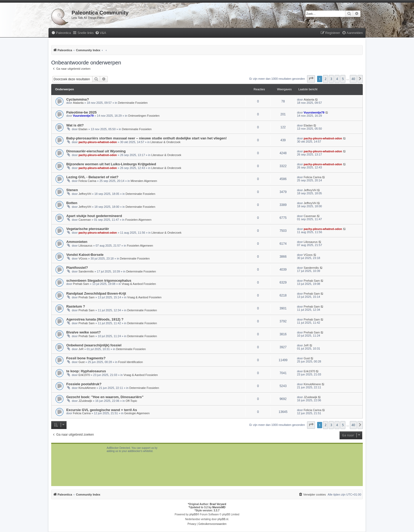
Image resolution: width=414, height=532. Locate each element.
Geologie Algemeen (137, 413)
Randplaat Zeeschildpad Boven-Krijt (96, 293)
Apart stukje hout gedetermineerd (94, 216)
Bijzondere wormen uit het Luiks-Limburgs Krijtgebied (111, 164)
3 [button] (331, 79)
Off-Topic (131, 401)
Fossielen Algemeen (138, 220)
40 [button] (353, 79)
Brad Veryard (218, 504)
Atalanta (78, 103)
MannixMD (219, 507)
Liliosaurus (85, 246)
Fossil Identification (131, 362)
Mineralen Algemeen (144, 181)
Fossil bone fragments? (86, 358)
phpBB (193, 514)
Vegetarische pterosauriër (88, 229)
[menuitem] (61, 33)
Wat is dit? (75, 125)
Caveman (85, 220)
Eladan (83, 129)
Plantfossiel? (77, 268)
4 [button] (337, 79)
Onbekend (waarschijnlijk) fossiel (94, 345)
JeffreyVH (85, 194)
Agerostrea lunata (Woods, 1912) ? (95, 319)
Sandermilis (86, 271)
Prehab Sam (81, 284)
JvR (81, 349)
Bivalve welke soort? (83, 332)
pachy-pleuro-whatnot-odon (98, 142)
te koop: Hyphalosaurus (86, 371)
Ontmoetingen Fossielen (144, 116)
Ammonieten (77, 242)
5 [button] (343, 79)
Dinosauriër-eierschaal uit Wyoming (96, 151)
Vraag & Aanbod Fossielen (139, 284)
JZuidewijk (85, 401)
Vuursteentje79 (83, 116)
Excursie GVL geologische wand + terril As (102, 410)
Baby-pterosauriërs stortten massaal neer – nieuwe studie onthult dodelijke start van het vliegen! (147, 138)
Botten (72, 203)
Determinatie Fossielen (133, 103)
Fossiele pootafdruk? (84, 384)
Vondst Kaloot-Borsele (85, 255)
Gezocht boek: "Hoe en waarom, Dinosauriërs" (105, 397)
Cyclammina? (78, 99)
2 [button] (325, 79)
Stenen (72, 190)
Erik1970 (84, 375)
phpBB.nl (223, 519)
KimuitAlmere (87, 388)
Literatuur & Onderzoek (166, 142)
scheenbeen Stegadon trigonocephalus (99, 281)
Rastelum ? (76, 306)
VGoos (83, 258)
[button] (311, 79)
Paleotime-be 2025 (81, 112)
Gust (81, 362)
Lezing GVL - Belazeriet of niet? (92, 177)
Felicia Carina (87, 181)
